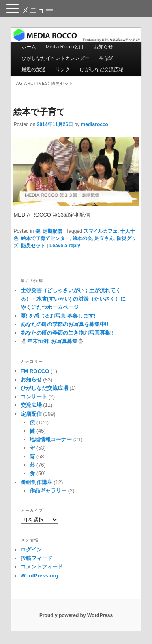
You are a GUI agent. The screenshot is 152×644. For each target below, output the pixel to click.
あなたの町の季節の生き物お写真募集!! (67, 333)
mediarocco (95, 124)
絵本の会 (82, 238)
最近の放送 (34, 69)
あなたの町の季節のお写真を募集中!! (65, 324)
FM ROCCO (35, 371)
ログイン (31, 550)
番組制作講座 (36, 482)
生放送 (107, 58)
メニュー (37, 10)
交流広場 (31, 405)
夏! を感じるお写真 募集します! (58, 316)
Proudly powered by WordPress (76, 615)
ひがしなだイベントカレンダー (56, 58)
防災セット (33, 246)
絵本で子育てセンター (45, 238)
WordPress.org (40, 576)
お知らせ (103, 47)
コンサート (34, 397)
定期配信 (52, 231)
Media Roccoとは (65, 47)
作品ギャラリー (48, 491)
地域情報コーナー (51, 439)
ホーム (29, 47)
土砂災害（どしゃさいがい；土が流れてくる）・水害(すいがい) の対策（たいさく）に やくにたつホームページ (73, 299)
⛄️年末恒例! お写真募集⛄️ (52, 341)
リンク (63, 69)
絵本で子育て (39, 112)
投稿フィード (36, 558)
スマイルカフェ (101, 231)
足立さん (104, 238)
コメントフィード (42, 567)
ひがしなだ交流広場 (102, 69)
